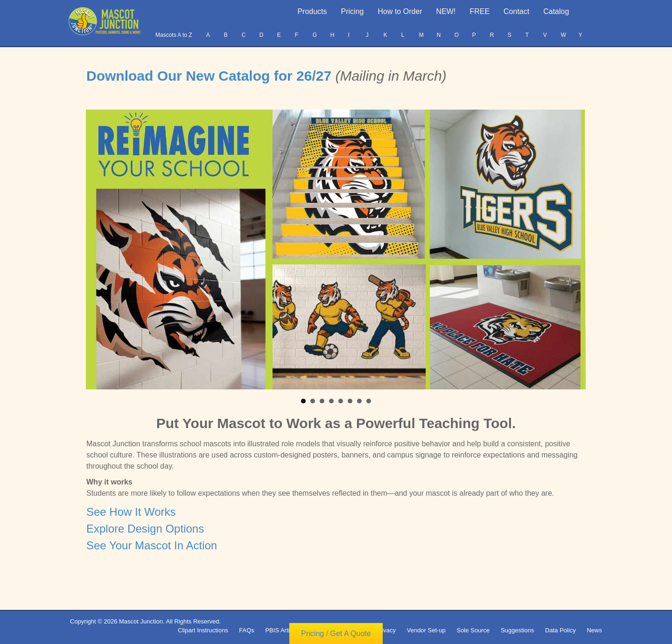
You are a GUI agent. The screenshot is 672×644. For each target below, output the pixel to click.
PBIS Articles (283, 630)
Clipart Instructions (203, 630)
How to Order (400, 11)
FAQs (247, 630)
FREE (479, 11)
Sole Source (473, 630)
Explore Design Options (145, 529)
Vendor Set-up (426, 630)
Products (312, 11)
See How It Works (131, 512)
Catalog (556, 11)
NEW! (446, 11)
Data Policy (560, 630)
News (594, 630)
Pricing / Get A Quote (336, 634)
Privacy (386, 630)
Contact (516, 11)
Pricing (353, 11)
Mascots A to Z (174, 35)
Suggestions (518, 630)
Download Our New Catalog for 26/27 (211, 76)
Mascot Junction (141, 621)
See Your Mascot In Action (152, 545)
